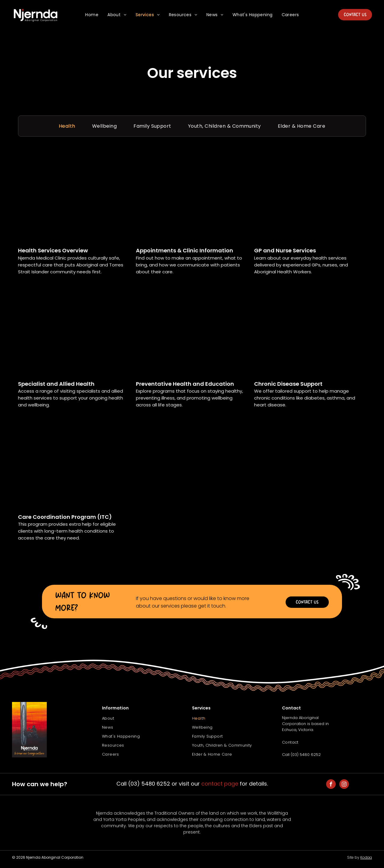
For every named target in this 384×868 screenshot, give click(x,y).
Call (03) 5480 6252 (301, 755)
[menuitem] (92, 15)
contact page (220, 784)
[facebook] (331, 785)
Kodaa (366, 857)
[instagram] (344, 785)
